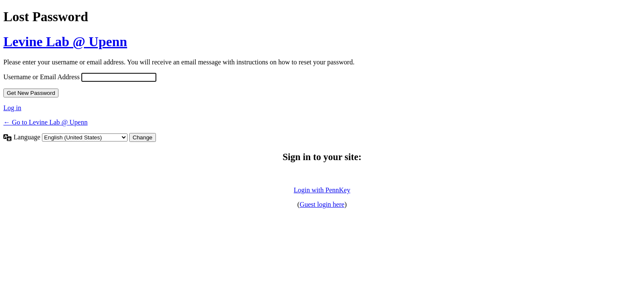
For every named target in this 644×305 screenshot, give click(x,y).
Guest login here (322, 204)
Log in (12, 108)
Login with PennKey (322, 190)
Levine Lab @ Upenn (65, 42)
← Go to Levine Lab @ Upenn (46, 122)
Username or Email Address (42, 77)
